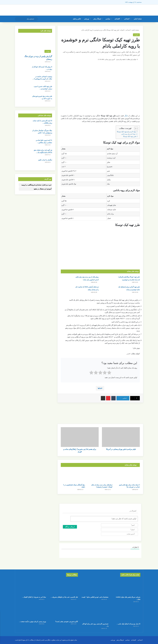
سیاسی (108, 19)
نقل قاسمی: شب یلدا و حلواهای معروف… (64, 597)
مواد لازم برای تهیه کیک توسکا (127, 132)
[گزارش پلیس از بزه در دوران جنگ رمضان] (35, 44)
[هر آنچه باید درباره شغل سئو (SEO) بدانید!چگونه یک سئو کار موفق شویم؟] (24, 153)
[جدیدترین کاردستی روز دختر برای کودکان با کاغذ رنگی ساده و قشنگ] (94, 614)
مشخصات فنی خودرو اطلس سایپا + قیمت (95, 597)
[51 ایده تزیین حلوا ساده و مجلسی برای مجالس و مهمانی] (24, 143)
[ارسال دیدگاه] (70, 527)
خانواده (122, 30)
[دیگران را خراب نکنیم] (24, 163)
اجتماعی (127, 19)
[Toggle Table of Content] (135, 129)
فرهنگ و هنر (97, 19)
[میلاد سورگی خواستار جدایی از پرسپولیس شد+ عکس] (24, 133)
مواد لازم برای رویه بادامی (128, 134)
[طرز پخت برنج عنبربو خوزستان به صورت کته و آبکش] (24, 99)
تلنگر (126, 116)
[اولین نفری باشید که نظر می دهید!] (104, 519)
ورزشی (87, 19)
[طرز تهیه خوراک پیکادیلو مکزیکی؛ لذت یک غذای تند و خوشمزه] (108, 280)
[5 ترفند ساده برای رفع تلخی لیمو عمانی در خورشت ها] (128, 476)
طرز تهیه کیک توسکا (130, 136)
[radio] (109, 373)
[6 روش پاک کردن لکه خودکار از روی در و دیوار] (24, 70)
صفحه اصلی (138, 19)
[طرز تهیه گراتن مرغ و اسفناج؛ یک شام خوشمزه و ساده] (108, 290)
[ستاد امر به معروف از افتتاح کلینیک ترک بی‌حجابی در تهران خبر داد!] (32, 587)
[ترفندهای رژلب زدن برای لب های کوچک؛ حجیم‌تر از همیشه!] (100, 476)
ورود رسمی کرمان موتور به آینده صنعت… (32, 622)
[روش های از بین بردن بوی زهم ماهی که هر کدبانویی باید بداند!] (67, 280)
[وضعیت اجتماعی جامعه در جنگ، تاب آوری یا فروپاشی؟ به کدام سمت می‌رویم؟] (24, 80)
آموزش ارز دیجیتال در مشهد (43, 189)
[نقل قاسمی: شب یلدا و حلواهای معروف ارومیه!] (64, 587)
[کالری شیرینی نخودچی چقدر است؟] (64, 611)
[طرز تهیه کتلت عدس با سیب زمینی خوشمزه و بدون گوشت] (24, 89)
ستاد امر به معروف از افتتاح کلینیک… (34, 597)
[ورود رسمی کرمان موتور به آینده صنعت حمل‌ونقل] (32, 611)
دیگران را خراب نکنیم (45, 160)
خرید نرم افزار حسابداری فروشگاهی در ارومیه (36, 185)
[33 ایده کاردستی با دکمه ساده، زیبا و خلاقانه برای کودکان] (24, 124)
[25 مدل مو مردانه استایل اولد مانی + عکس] (126, 614)
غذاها (100, 388)
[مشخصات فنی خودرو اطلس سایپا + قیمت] (94, 587)
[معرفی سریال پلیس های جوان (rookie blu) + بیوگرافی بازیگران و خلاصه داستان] (126, 587)
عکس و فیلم (77, 19)
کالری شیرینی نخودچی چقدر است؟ (67, 622)
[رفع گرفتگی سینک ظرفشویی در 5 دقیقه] (73, 476)
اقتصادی (117, 19)
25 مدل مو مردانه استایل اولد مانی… (128, 624)
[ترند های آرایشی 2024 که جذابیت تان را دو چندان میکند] (67, 290)
